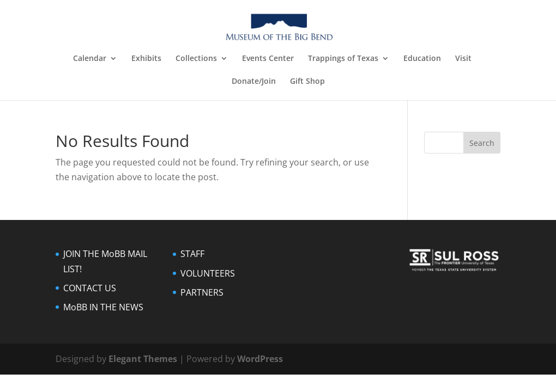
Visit (463, 59)
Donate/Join (254, 82)
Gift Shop (307, 82)
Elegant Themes (143, 359)
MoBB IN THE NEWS (103, 307)
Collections (196, 59)
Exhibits (146, 59)
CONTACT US (90, 288)
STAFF (192, 254)
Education (422, 59)
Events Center (268, 59)
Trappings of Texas (343, 59)
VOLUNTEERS (208, 273)
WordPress (260, 359)
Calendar (90, 59)
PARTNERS (202, 292)
